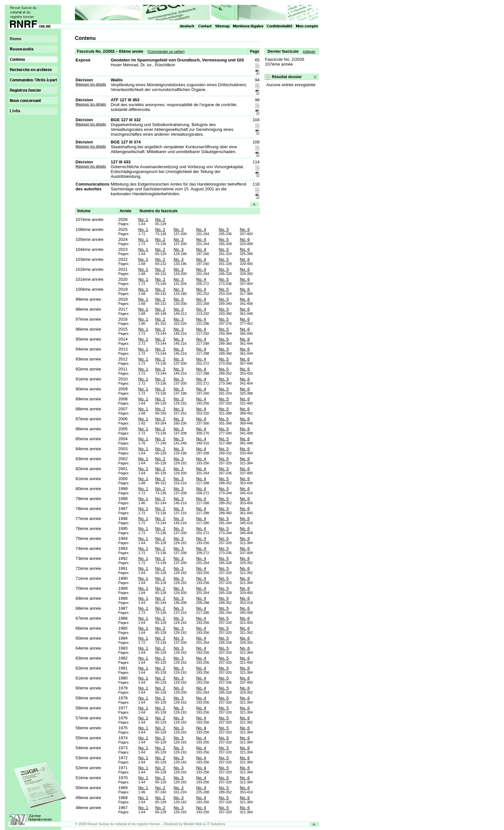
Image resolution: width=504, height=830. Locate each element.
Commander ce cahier (166, 51)
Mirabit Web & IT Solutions (204, 824)
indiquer (309, 51)
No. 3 (179, 229)
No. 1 (143, 219)
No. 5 (224, 229)
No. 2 (160, 219)
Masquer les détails (91, 84)
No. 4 (201, 229)
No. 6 (245, 229)
